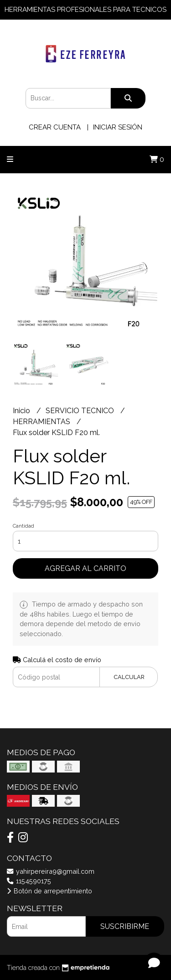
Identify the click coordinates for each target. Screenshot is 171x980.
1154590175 (29, 881)
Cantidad (23, 526)
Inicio (22, 411)
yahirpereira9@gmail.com (51, 871)
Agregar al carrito (85, 568)
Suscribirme (125, 926)
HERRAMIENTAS (42, 422)
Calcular (129, 677)
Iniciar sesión (118, 127)
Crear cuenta (55, 127)
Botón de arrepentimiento (49, 891)
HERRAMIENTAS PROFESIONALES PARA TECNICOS (85, 10)
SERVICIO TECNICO (81, 411)
